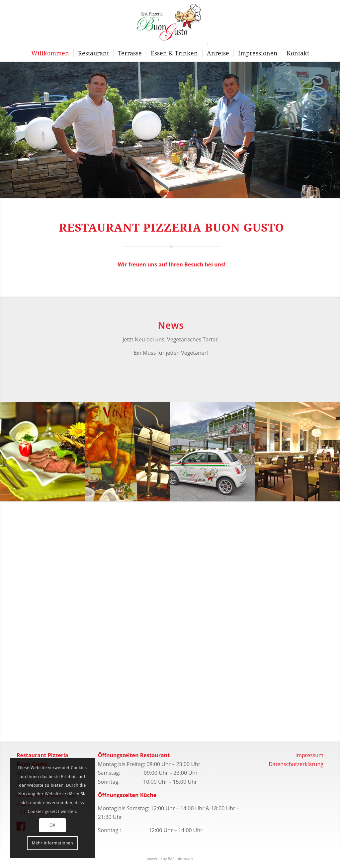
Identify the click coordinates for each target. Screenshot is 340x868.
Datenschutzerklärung (296, 764)
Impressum (309, 755)
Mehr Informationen (52, 843)
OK (52, 825)
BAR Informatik (180, 859)
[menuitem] (50, 53)
